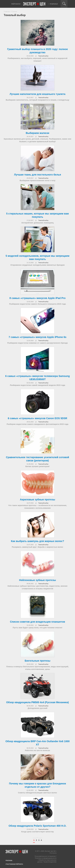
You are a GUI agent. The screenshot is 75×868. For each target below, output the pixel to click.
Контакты (53, 853)
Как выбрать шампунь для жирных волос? (37, 541)
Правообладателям (50, 862)
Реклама (9, 860)
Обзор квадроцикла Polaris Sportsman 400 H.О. (37, 826)
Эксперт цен (34, 4)
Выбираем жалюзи (37, 133)
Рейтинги (16, 4)
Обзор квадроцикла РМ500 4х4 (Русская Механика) (37, 702)
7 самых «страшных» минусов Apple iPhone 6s (37, 337)
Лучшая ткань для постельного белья (38, 175)
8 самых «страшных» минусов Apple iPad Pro (37, 298)
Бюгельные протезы (37, 661)
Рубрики (54, 4)
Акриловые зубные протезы (37, 499)
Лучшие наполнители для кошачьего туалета (37, 94)
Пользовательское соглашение (45, 856)
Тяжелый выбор (43, 56)
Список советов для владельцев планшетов (37, 622)
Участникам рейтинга (14, 864)
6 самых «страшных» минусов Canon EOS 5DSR (38, 418)
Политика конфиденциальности (46, 858)
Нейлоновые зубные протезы (37, 580)
